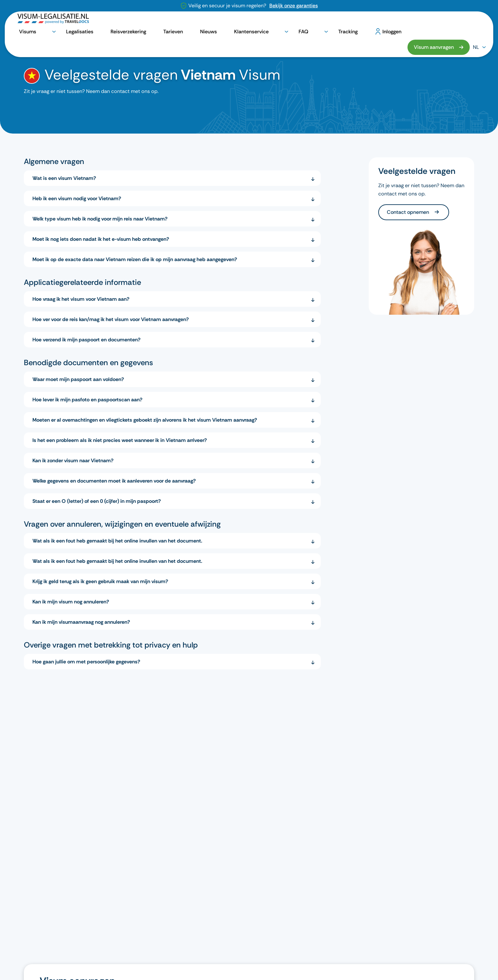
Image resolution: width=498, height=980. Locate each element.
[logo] (53, 21)
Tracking (361, 21)
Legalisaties (195, 21)
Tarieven (259, 21)
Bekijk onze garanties (294, 6)
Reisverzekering (229, 21)
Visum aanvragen (434, 21)
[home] (28, 42)
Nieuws (281, 21)
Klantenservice (309, 21)
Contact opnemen (409, 212)
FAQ (339, 21)
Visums (166, 21)
